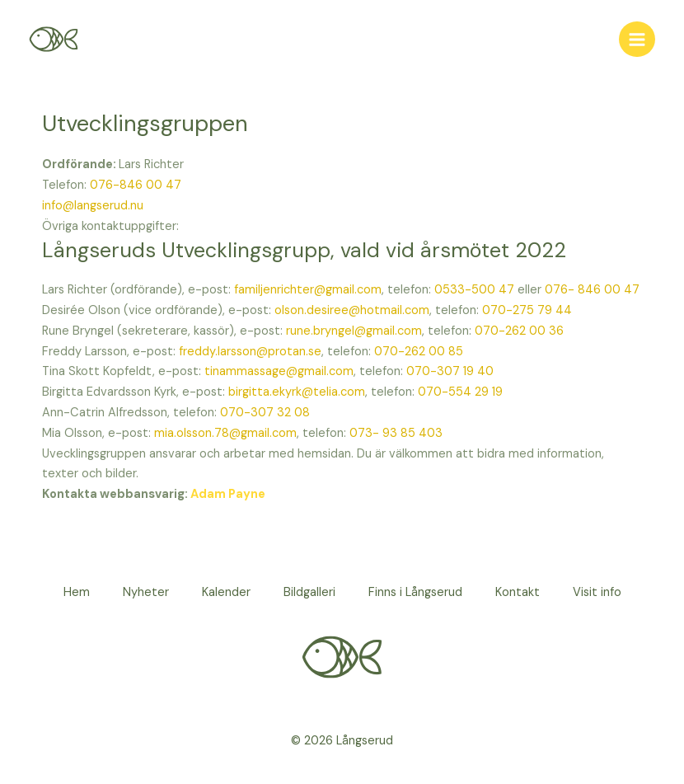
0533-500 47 (474, 290)
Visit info (597, 592)
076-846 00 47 (136, 185)
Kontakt (518, 592)
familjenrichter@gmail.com (308, 290)
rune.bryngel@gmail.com (354, 331)
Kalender (226, 592)
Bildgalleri (309, 592)
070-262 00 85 (419, 352)
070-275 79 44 (527, 310)
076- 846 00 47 (592, 290)
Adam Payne (228, 494)
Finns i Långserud (415, 592)
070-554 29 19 (460, 392)
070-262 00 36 (519, 331)
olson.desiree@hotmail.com (352, 310)
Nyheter (146, 592)
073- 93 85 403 (396, 433)
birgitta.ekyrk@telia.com (295, 392)
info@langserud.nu (93, 206)
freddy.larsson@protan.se (250, 352)
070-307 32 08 (265, 413)
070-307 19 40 (450, 371)
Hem (77, 592)
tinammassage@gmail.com (279, 371)
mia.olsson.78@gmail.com (225, 433)
